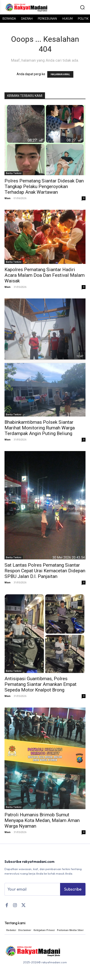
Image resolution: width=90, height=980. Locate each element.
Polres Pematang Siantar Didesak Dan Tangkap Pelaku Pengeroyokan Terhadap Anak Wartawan (44, 186)
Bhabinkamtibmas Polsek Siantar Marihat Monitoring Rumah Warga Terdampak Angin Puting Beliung (40, 428)
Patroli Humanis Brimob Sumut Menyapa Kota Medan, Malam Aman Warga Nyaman (42, 820)
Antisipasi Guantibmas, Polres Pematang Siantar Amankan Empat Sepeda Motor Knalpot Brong (40, 684)
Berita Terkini (14, 173)
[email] (32, 889)
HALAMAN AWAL (60, 74)
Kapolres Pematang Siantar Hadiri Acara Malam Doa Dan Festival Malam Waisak (45, 275)
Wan (8, 198)
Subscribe (73, 889)
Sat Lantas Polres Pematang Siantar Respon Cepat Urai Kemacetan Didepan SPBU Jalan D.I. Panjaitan (45, 571)
